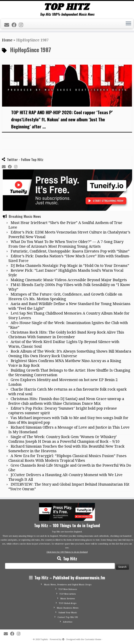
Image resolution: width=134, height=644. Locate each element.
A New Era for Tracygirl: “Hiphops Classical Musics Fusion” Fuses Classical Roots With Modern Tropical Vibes (67, 458)
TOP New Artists (68, 594)
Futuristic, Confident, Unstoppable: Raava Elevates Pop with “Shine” (70, 251)
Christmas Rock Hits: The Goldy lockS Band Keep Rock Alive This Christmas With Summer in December (66, 335)
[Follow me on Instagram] (22, 25)
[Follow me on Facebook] (15, 25)
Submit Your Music (68, 613)
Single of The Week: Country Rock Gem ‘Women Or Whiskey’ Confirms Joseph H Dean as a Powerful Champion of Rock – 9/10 (64, 439)
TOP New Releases (68, 589)
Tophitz (44, 639)
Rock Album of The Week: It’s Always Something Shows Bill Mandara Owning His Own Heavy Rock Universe (70, 354)
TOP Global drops (68, 603)
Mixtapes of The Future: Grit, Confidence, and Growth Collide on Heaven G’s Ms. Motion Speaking (65, 297)
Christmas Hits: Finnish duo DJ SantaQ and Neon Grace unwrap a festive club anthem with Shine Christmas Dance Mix (66, 401)
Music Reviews (68, 599)
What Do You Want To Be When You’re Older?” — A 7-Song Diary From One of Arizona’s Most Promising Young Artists (66, 244)
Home (7, 40)
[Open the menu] (128, 24)
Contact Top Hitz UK (68, 617)
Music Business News (68, 608)
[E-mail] (8, 25)
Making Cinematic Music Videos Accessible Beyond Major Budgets (69, 280)
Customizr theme (93, 639)
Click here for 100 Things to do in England (67, 552)
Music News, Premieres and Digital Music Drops (68, 585)
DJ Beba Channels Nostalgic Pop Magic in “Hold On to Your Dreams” (70, 266)
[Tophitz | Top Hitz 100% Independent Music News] (67, 7)
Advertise (68, 622)
